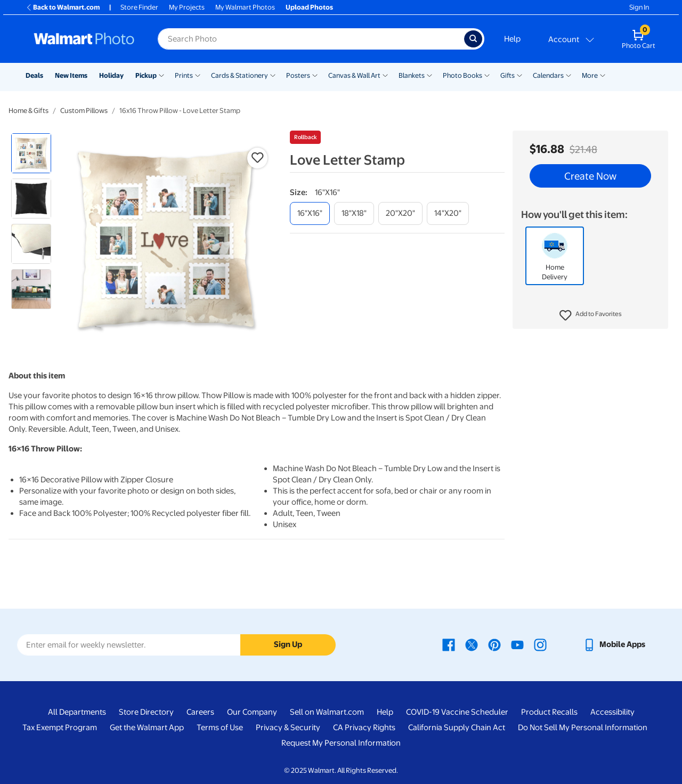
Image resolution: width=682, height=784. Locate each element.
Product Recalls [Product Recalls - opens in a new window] (549, 712)
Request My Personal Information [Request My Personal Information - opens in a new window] (341, 743)
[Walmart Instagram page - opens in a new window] (540, 644)
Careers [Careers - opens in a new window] (200, 712)
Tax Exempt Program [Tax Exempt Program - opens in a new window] (60, 728)
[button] (591, 316)
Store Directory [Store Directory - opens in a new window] (146, 712)
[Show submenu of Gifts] (519, 75)
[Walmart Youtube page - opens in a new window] (517, 644)
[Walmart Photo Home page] (84, 39)
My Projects (187, 7)
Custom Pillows (84, 111)
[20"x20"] (400, 213)
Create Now (590, 176)
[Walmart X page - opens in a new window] (472, 644)
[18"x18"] (354, 213)
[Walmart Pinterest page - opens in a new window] (494, 644)
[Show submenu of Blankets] (429, 75)
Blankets (412, 75)
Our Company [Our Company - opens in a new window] (252, 712)
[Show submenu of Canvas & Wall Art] (385, 75)
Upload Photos (309, 7)
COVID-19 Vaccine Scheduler (457, 712)
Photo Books (462, 75)
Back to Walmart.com (63, 7)
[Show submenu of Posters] (315, 75)
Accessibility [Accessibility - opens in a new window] (612, 712)
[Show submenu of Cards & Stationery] (273, 75)
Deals (34, 75)
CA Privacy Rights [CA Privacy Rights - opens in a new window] (364, 728)
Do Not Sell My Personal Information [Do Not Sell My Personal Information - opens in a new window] (583, 728)
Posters (298, 75)
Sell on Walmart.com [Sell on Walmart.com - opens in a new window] (327, 712)
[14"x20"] (448, 213)
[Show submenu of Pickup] (161, 75)
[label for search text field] (311, 39)
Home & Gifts (29, 111)
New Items (71, 75)
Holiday (111, 75)
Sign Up (288, 644)
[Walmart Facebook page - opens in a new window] (449, 644)
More (590, 75)
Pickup (146, 75)
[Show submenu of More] (603, 75)
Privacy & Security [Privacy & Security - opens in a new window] (288, 728)
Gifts (508, 75)
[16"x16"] (310, 213)
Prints (184, 75)
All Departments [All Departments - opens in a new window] (77, 712)
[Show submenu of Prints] (198, 75)
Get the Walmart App (147, 728)
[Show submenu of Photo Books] (487, 75)
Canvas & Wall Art (354, 75)
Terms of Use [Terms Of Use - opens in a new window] (220, 728)
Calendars (548, 75)
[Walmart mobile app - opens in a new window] (614, 644)
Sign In (639, 7)
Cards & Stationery (239, 75)
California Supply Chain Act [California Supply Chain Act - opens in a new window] (457, 728)
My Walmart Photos (245, 7)
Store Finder (139, 7)
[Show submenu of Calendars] (569, 75)
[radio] (31, 153)
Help (512, 39)
